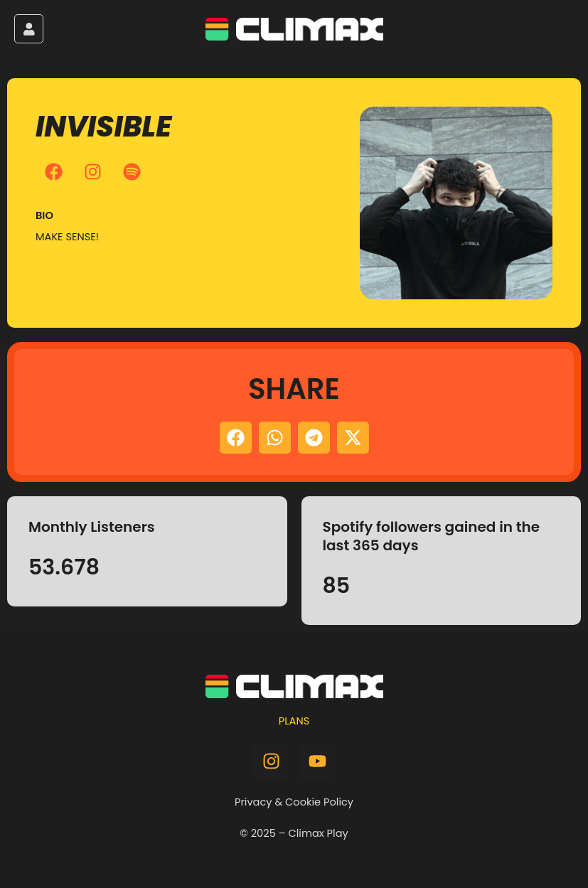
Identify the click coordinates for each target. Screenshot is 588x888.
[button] (236, 438)
